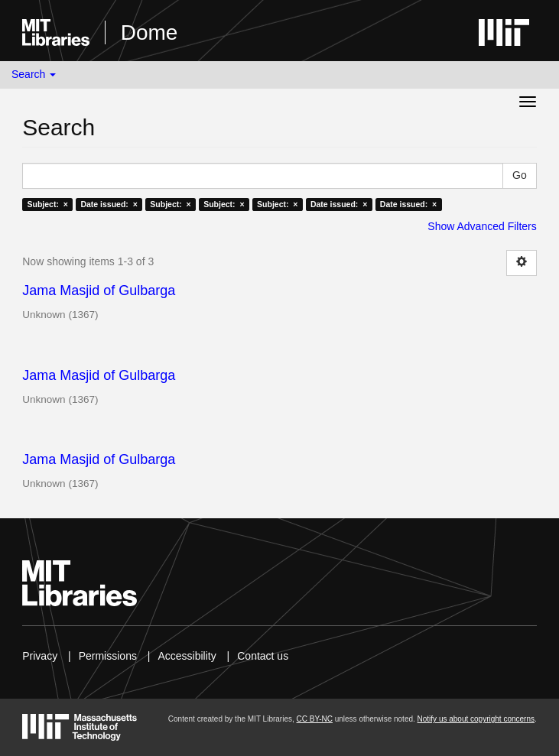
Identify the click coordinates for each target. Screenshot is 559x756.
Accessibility (187, 656)
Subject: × (48, 204)
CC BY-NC (315, 719)
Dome (149, 32)
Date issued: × (109, 204)
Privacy (40, 656)
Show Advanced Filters (482, 226)
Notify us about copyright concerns (476, 719)
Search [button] (34, 74)
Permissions (108, 656)
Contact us (263, 656)
